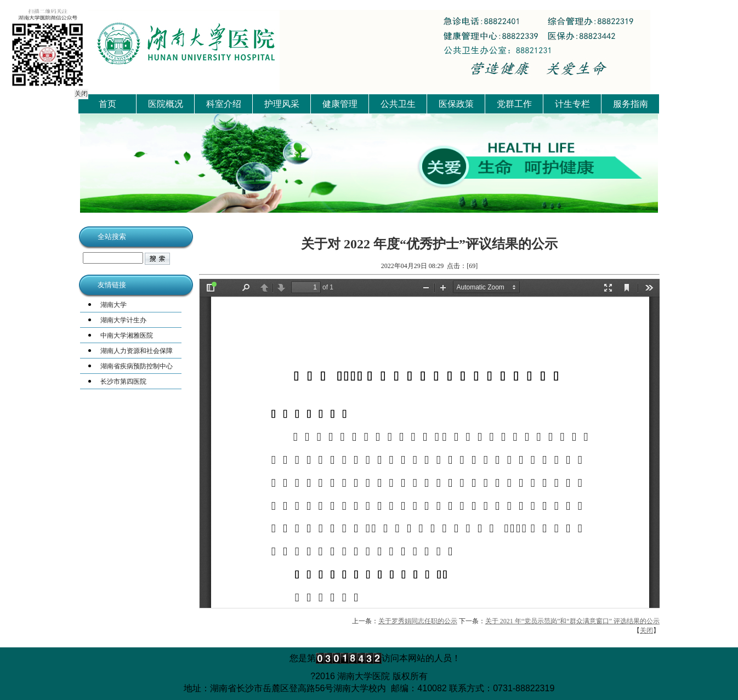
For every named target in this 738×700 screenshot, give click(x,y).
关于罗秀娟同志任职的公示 (418, 621)
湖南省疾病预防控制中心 (137, 366)
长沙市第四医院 (123, 382)
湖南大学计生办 (123, 320)
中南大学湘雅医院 (127, 335)
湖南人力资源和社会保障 (137, 351)
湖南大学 (113, 305)
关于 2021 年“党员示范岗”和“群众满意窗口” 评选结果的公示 (572, 621)
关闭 (80, 93)
